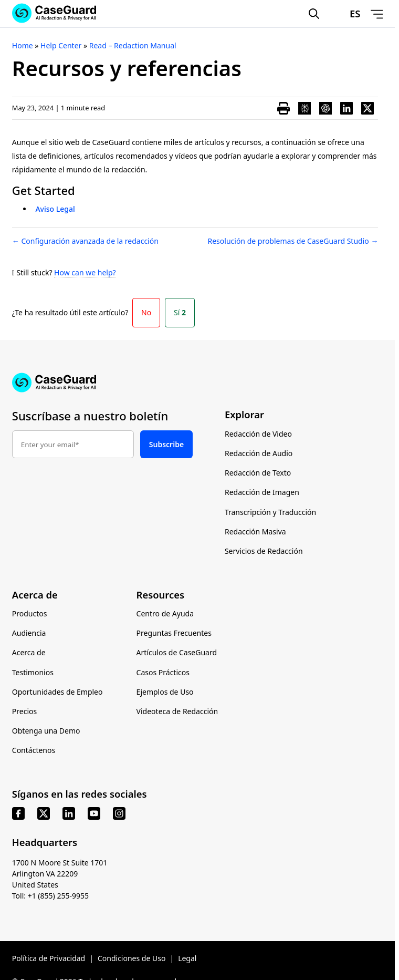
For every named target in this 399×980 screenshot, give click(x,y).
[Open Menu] (377, 14)
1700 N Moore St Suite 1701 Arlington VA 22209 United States (60, 874)
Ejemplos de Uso (165, 692)
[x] (44, 813)
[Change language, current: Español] (345, 14)
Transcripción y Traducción (270, 512)
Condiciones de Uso (132, 958)
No (146, 312)
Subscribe (166, 444)
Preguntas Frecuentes (174, 633)
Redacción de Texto (258, 473)
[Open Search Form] (314, 14)
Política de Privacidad (49, 958)
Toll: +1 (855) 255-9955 (50, 896)
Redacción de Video (258, 434)
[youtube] (94, 813)
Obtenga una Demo (46, 731)
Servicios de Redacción (264, 551)
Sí (180, 312)
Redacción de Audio (259, 453)
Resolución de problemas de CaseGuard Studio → (293, 241)
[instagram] (119, 813)
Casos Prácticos (163, 672)
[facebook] (18, 813)
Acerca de (29, 652)
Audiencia (29, 633)
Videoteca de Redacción (177, 711)
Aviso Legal (55, 209)
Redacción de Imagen (262, 492)
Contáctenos (34, 750)
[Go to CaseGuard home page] (197, 383)
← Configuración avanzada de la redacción (85, 241)
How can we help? (85, 272)
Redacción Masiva (255, 532)
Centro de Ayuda (165, 613)
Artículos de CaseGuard (177, 652)
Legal (187, 958)
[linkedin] (69, 813)
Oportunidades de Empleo (57, 692)
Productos (30, 613)
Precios (24, 711)
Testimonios (33, 672)
